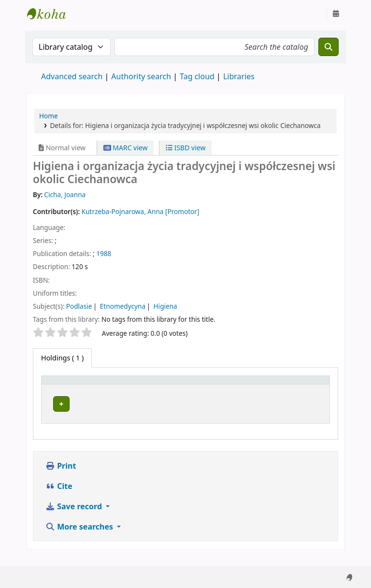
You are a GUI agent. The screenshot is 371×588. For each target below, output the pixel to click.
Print (61, 475)
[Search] (328, 47)
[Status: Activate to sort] (298, 384)
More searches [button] (80, 536)
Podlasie (79, 306)
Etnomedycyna (123, 306)
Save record (75, 516)
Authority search (141, 76)
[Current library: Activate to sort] (151, 384)
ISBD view (185, 148)
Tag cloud (197, 76)
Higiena (165, 306)
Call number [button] (221, 384)
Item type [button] (62, 384)
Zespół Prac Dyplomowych (133, 407)
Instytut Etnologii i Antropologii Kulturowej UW (51, 14)
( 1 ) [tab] (62, 358)
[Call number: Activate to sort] (231, 384)
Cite (59, 496)
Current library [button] (136, 384)
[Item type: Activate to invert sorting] (74, 384)
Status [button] (280, 384)
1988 (104, 253)
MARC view (126, 148)
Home (49, 116)
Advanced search (72, 76)
